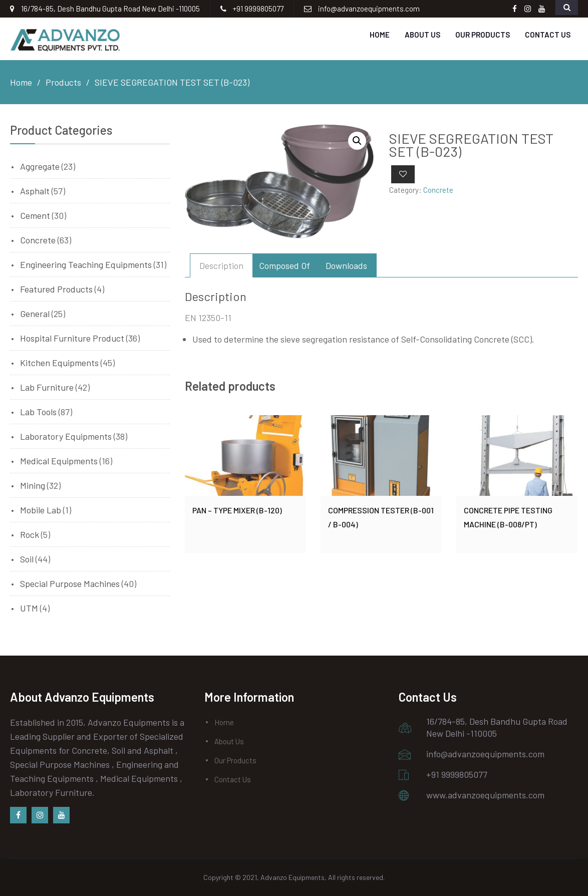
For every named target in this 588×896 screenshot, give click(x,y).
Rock (30, 534)
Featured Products (56, 289)
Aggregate (40, 166)
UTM (29, 608)
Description (221, 265)
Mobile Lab (41, 510)
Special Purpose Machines (70, 583)
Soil (27, 559)
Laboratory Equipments (66, 436)
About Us (422, 35)
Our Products (483, 35)
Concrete (438, 190)
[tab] (221, 265)
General (35, 314)
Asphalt (35, 191)
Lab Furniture (47, 387)
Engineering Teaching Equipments (86, 264)
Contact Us (548, 35)
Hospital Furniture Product (72, 338)
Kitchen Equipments (59, 363)
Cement (35, 215)
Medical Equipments (59, 461)
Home (380, 35)
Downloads (346, 265)
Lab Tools (38, 412)
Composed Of (284, 265)
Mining (33, 485)
